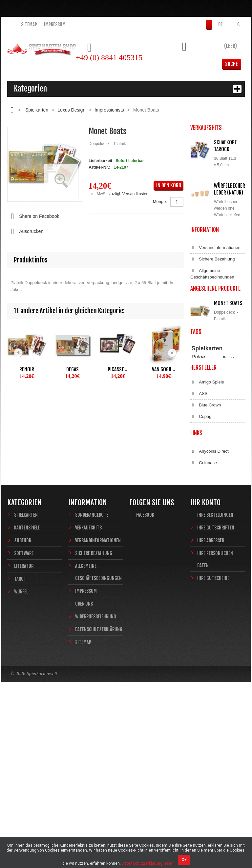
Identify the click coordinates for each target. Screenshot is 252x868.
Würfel (21, 759)
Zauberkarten (203, 476)
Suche (235, 64)
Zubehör (23, 708)
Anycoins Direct (210, 605)
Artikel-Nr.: (99, 167)
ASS (199, 522)
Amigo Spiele (207, 511)
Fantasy (224, 482)
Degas (73, 369)
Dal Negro (204, 557)
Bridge (228, 457)
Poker (199, 457)
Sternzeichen (202, 482)
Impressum (55, 24)
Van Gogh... (164, 369)
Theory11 (199, 463)
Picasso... (118, 369)
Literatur (24, 734)
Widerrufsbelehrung (213, 356)
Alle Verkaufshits (214, 271)
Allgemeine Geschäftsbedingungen (212, 330)
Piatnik (228, 463)
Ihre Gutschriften (216, 695)
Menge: (160, 202)
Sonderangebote (92, 682)
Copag (201, 545)
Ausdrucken (25, 232)
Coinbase (204, 616)
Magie (229, 470)
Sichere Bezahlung (212, 315)
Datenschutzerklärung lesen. (148, 863)
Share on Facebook (33, 217)
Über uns (84, 771)
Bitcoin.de (204, 628)
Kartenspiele (27, 695)
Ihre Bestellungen (215, 682)
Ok (184, 860)
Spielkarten (37, 110)
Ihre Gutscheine (213, 746)
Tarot (20, 746)
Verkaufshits (88, 695)
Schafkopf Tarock (225, 146)
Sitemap (29, 24)
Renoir (27, 369)
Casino (197, 470)
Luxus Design (71, 110)
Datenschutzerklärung (215, 367)
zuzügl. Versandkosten (128, 194)
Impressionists (109, 110)
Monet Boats (228, 398)
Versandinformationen (215, 303)
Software (24, 721)
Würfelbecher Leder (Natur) (230, 189)
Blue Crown (206, 534)
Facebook (145, 682)
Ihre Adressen (211, 708)
